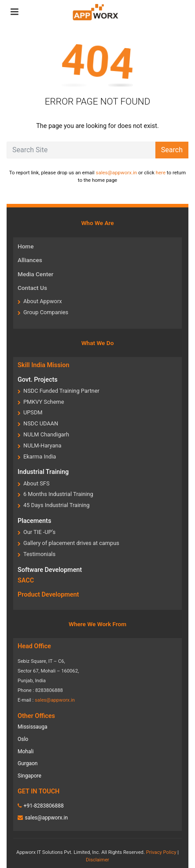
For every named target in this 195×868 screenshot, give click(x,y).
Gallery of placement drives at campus (71, 543)
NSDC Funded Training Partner (61, 391)
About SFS (37, 483)
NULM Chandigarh (46, 434)
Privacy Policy (161, 852)
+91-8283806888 (44, 806)
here (161, 173)
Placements (34, 521)
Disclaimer (97, 860)
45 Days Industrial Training (56, 505)
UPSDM (33, 412)
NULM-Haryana (42, 445)
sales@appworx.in (116, 173)
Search (172, 150)
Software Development (50, 570)
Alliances (30, 260)
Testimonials (39, 554)
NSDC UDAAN (41, 423)
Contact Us (32, 288)
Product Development (48, 595)
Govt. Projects (38, 380)
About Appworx (43, 301)
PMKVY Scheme (44, 402)
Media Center (35, 274)
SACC (26, 581)
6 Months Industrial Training (58, 494)
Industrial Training (43, 472)
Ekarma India (40, 457)
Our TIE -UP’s (39, 532)
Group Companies (46, 312)
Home (26, 246)
